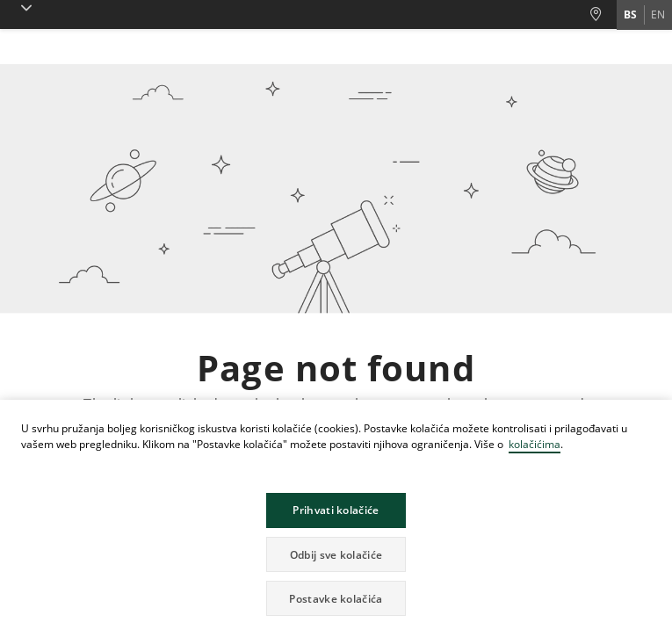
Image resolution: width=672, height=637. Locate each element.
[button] (23, 8)
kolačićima (535, 444)
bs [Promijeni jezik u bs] (630, 14)
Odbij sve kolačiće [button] (336, 555)
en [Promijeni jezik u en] (658, 14)
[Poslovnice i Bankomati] (603, 14)
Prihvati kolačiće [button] (336, 510)
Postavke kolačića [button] (336, 599)
